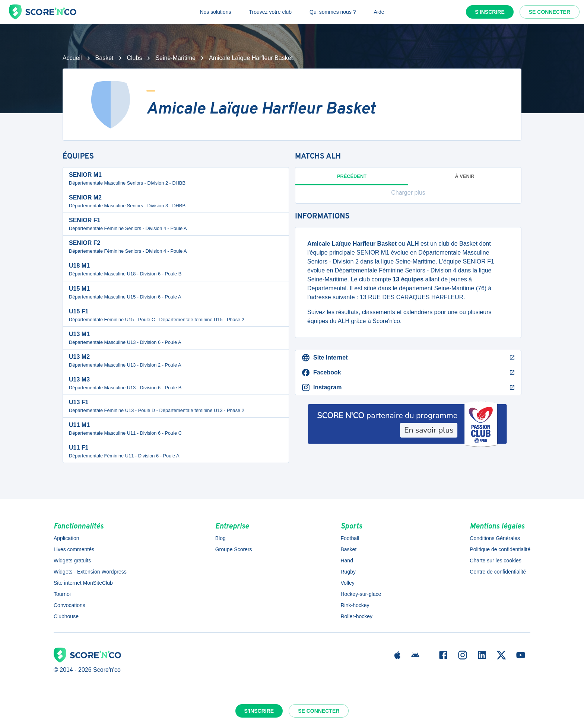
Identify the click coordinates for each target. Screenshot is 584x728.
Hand (347, 561)
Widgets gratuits (72, 561)
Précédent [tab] (352, 179)
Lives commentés (74, 549)
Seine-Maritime (175, 58)
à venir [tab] (465, 176)
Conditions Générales (495, 538)
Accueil (72, 58)
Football (350, 538)
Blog (220, 538)
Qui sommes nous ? (333, 12)
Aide (379, 12)
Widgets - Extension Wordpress (90, 572)
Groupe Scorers (234, 549)
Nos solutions (215, 12)
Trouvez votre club (270, 12)
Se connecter (550, 12)
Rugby (348, 572)
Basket (104, 58)
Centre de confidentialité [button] (498, 572)
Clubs (135, 58)
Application (66, 538)
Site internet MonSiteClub (83, 583)
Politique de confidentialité (500, 549)
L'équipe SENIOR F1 (466, 261)
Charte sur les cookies (496, 561)
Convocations (69, 605)
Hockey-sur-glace (361, 594)
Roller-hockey (356, 616)
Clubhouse (66, 616)
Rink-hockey (355, 605)
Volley (347, 583)
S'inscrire (490, 12)
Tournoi (62, 594)
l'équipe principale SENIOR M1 (348, 253)
